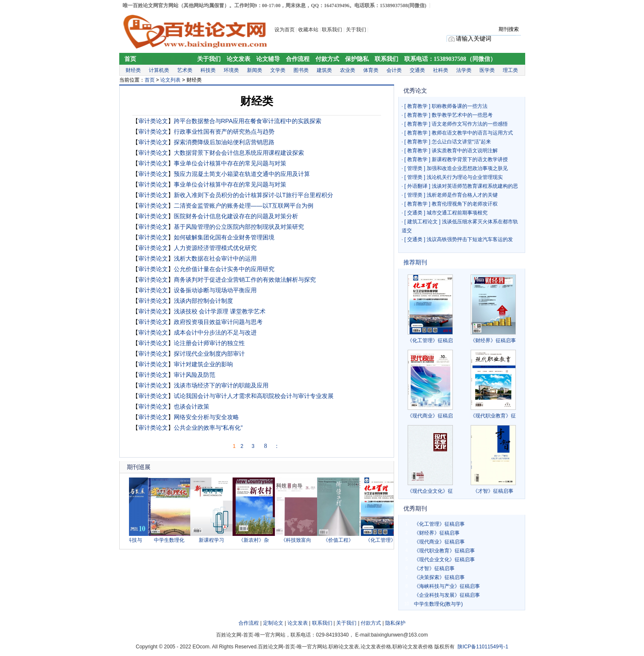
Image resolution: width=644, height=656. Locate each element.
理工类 (510, 70)
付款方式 (327, 59)
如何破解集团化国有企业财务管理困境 (224, 237)
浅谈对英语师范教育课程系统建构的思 (475, 186)
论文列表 (170, 80)
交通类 (417, 70)
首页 (130, 59)
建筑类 (324, 70)
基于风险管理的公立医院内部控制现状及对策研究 (239, 227)
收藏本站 (308, 30)
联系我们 (332, 30)
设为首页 (285, 30)
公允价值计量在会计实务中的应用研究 (224, 269)
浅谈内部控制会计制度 (203, 301)
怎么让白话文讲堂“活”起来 (461, 142)
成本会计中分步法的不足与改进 (215, 332)
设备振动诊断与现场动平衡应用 (215, 290)
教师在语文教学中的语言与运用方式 (472, 133)
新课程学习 (214, 540)
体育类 (371, 70)
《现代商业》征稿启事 (439, 542)
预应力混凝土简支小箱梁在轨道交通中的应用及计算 (242, 174)
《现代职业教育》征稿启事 (444, 551)
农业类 (348, 70)
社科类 (441, 70)
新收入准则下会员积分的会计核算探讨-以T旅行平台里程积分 (253, 195)
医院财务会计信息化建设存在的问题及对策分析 (236, 216)
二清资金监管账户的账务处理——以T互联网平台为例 (244, 206)
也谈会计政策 (192, 406)
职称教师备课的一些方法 (460, 106)
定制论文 (273, 623)
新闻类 (255, 70)
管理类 (415, 168)
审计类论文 (153, 121)
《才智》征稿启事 (493, 491)
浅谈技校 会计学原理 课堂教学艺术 (220, 311)
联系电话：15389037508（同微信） (450, 59)
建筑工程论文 (422, 222)
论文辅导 (268, 59)
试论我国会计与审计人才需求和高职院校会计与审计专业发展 (254, 396)
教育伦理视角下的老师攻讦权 (465, 204)
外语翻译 (417, 186)
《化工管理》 (383, 540)
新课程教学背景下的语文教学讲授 (470, 159)
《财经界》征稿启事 (493, 340)
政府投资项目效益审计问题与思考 (218, 322)
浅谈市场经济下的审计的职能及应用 (221, 385)
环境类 (231, 70)
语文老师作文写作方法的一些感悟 (470, 124)
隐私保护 (395, 623)
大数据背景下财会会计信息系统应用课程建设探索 (239, 153)
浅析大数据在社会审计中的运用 (215, 258)
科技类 (208, 70)
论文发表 (238, 59)
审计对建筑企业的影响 (203, 364)
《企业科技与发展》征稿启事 (447, 595)
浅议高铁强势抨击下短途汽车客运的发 (470, 239)
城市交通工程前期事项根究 (457, 213)
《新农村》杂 (256, 540)
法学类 (464, 70)
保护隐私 (357, 59)
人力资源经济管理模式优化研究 (215, 248)
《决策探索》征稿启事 (439, 577)
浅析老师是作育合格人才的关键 (462, 195)
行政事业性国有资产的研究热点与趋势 (224, 132)
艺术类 (185, 70)
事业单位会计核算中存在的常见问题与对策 (230, 163)
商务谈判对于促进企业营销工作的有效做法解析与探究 (245, 280)
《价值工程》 (341, 540)
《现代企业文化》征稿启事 (444, 560)
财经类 (133, 70)
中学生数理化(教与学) (438, 604)
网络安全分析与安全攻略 (206, 417)
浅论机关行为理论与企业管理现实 (465, 177)
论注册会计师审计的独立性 (209, 343)
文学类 (278, 70)
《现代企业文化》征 (430, 491)
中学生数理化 (172, 540)
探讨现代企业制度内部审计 (209, 354)
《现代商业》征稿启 (430, 416)
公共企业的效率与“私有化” (208, 428)
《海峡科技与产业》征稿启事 (447, 586)
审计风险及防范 (195, 375)
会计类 (394, 70)
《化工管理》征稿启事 (439, 524)
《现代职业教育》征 (493, 416)
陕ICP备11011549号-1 (483, 647)
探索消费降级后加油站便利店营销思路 (224, 142)
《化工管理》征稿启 (430, 340)
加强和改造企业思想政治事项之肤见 (467, 168)
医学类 (487, 70)
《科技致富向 (299, 540)
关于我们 (357, 30)
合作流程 (298, 59)
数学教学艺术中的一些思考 (462, 115)
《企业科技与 (129, 540)
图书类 (301, 70)
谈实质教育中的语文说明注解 (465, 151)
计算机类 (159, 70)
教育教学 (417, 106)
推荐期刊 (415, 262)
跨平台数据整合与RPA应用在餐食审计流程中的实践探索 (248, 121)
